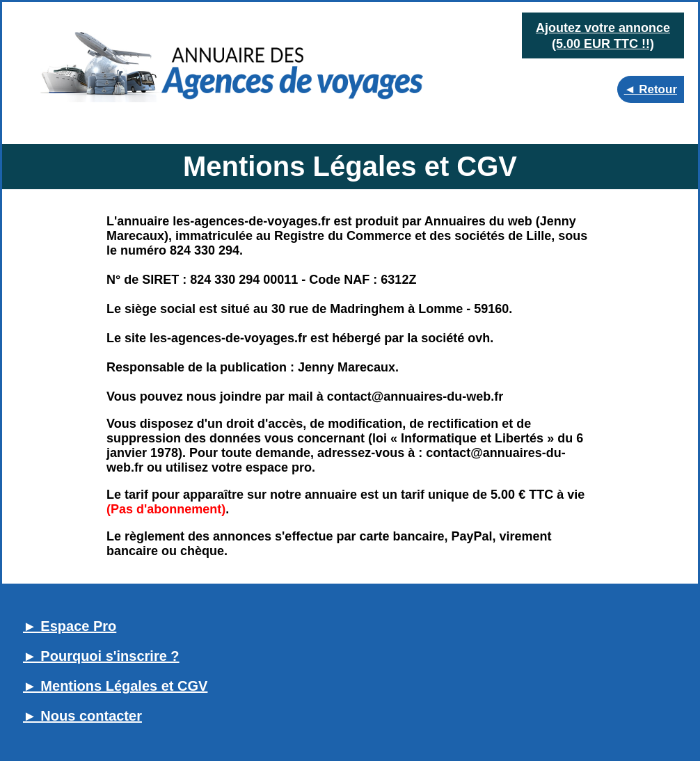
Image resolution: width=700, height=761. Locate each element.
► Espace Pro (70, 626)
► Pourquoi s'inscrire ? (101, 656)
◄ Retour (651, 89)
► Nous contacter (82, 716)
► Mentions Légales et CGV (115, 686)
